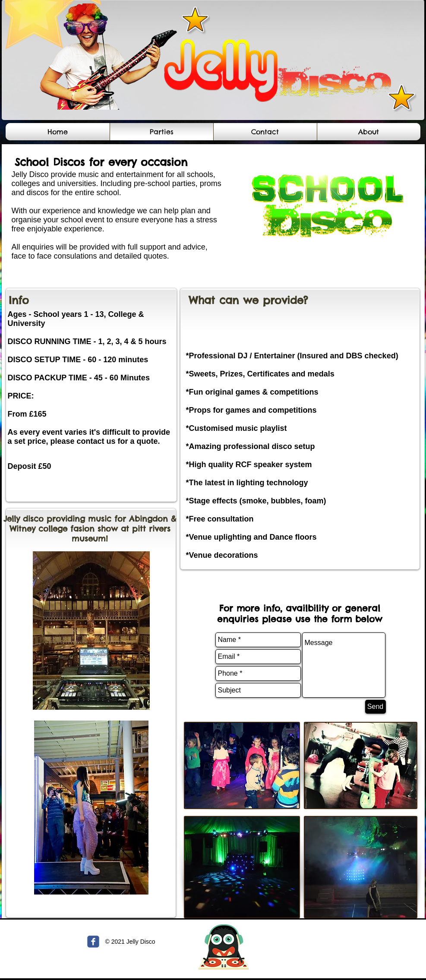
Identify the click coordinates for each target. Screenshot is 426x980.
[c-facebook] (93, 942)
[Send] (376, 707)
